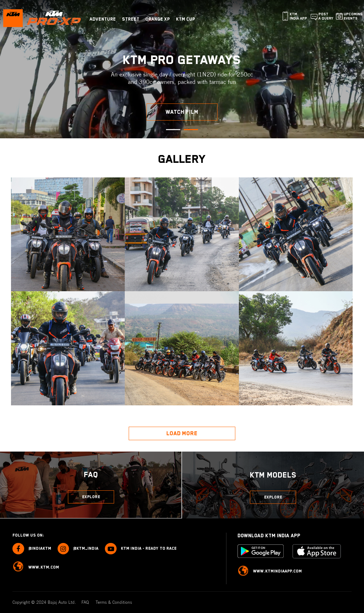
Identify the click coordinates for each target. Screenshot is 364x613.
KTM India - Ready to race (141, 549)
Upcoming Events (353, 16)
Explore (91, 497)
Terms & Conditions (114, 602)
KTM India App (298, 16)
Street (131, 19)
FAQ (86, 602)
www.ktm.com (36, 567)
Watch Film (182, 112)
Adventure (103, 19)
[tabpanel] (182, 69)
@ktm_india (78, 549)
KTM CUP (186, 19)
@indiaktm (32, 549)
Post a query (326, 16)
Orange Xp (158, 19)
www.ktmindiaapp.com (270, 572)
